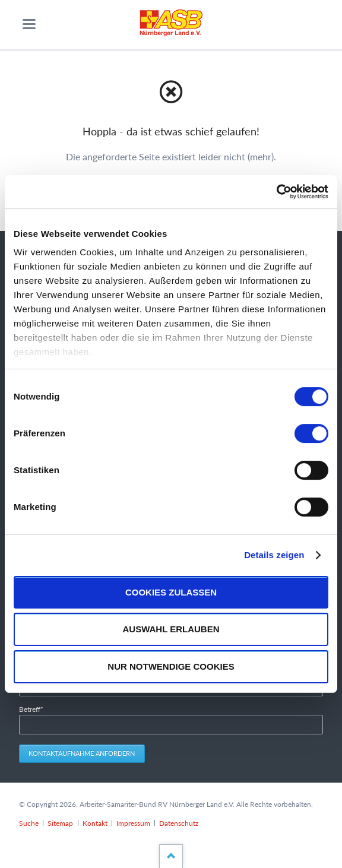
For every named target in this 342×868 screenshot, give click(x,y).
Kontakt (95, 823)
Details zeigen (274, 555)
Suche (29, 823)
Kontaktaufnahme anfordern (82, 753)
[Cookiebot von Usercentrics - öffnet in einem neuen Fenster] (276, 192)
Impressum (133, 823)
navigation (29, 24)
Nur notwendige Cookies (171, 666)
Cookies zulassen (171, 592)
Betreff (35, 709)
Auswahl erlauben (171, 630)
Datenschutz (179, 823)
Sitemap (60, 823)
